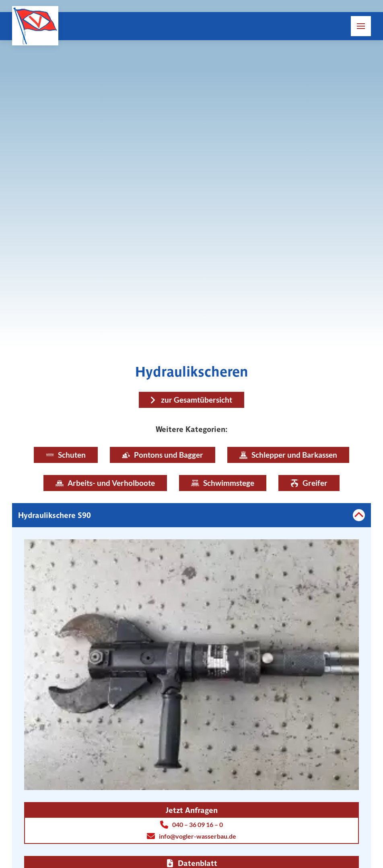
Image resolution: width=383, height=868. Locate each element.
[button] (361, 26)
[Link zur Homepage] (35, 26)
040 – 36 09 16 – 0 (191, 825)
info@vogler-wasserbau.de (191, 836)
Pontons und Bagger (163, 455)
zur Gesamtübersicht (197, 400)
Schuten (66, 455)
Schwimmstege (223, 483)
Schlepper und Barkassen (288, 455)
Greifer (309, 483)
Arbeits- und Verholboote (105, 483)
